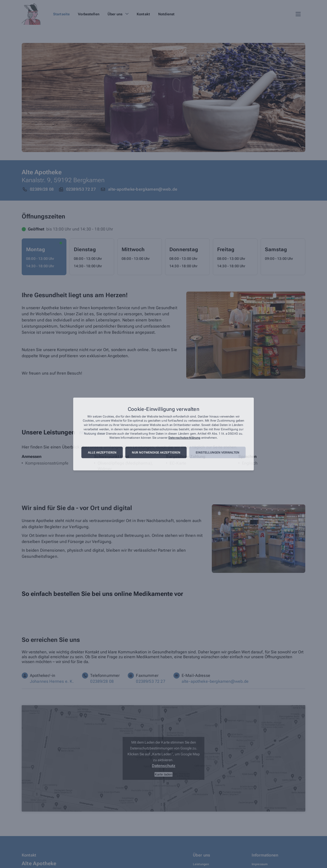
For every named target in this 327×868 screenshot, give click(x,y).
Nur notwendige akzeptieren (156, 453)
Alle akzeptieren (102, 453)
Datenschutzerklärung (184, 438)
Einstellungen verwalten (218, 453)
